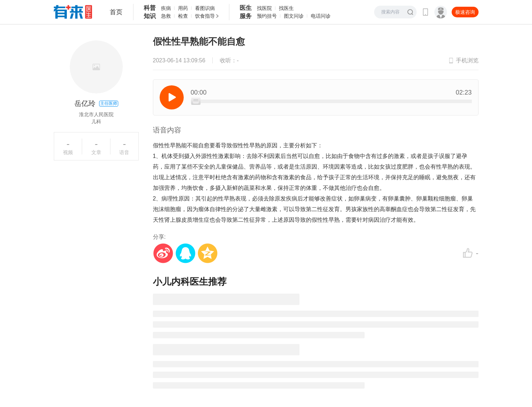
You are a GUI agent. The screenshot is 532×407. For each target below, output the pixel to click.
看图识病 (205, 8)
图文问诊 (294, 16)
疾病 (166, 8)
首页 (116, 12)
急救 (166, 16)
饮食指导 (205, 16)
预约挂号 (267, 16)
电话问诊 (321, 16)
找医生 (286, 8)
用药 (183, 8)
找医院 (264, 8)
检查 (183, 16)
